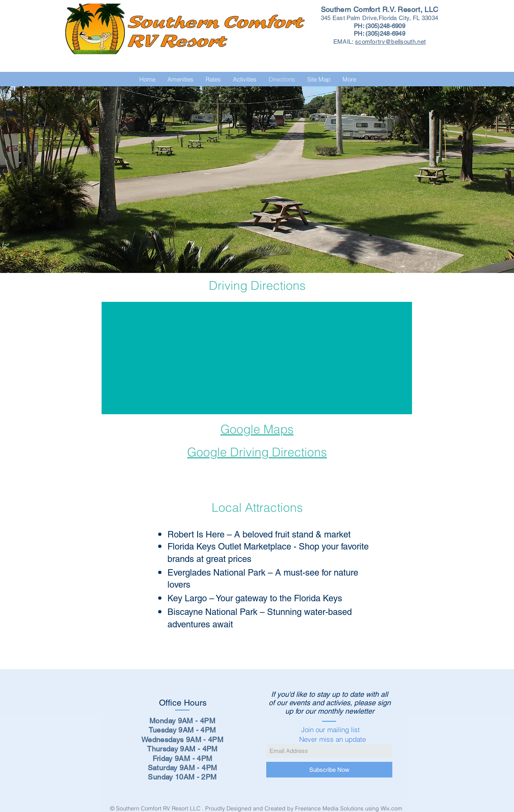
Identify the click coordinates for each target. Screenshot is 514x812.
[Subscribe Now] (329, 770)
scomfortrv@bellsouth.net (390, 42)
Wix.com (392, 808)
